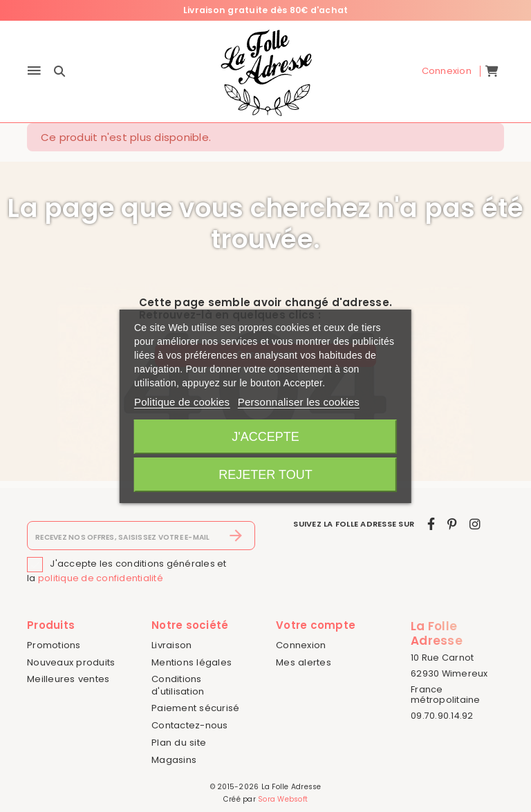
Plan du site (179, 743)
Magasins (174, 760)
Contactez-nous (190, 725)
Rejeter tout (265, 475)
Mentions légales (192, 662)
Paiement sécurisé (195, 709)
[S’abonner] (236, 536)
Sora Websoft (283, 799)
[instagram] (475, 525)
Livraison (171, 645)
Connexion (301, 645)
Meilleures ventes (68, 680)
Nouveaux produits (71, 662)
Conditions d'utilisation (178, 686)
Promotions (54, 645)
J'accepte (265, 437)
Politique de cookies (182, 402)
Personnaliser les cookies (299, 402)
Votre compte (316, 626)
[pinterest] (452, 525)
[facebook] (431, 525)
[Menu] (34, 72)
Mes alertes (304, 662)
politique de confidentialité (101, 579)
